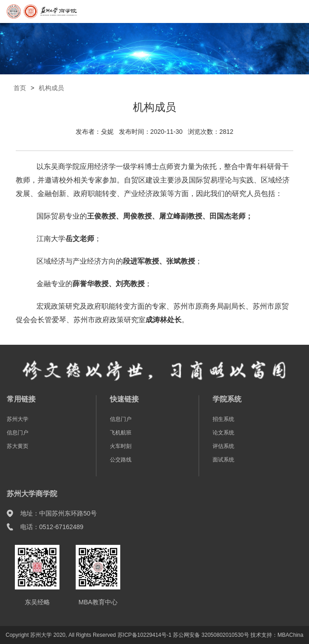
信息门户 (18, 433)
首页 (20, 88)
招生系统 (223, 419)
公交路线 (121, 460)
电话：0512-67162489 (52, 527)
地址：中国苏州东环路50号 (59, 513)
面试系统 (223, 460)
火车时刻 (121, 446)
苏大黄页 (18, 446)
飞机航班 (121, 433)
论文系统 (223, 433)
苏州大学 (18, 419)
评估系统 (223, 446)
